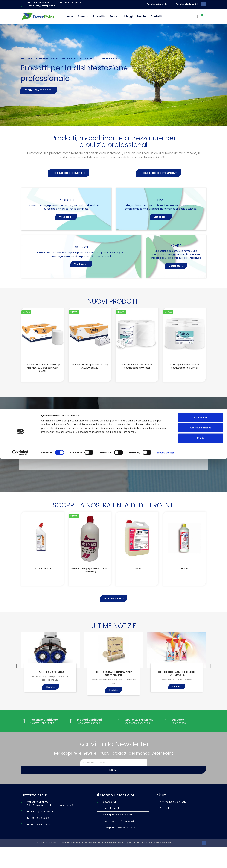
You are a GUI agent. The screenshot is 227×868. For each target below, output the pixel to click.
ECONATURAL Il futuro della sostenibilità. (113, 702)
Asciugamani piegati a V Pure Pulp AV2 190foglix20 (90, 391)
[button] (69, 173)
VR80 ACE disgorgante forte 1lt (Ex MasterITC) (90, 595)
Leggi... (51, 715)
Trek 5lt (137, 594)
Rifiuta (201, 847)
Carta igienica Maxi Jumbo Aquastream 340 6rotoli (137, 391)
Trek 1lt (185, 594)
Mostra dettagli (166, 862)
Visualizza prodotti (39, 90)
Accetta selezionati (201, 837)
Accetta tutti (201, 827)
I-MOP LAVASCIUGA (50, 700)
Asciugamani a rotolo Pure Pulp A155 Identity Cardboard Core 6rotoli (43, 393)
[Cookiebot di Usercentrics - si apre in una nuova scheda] (20, 862)
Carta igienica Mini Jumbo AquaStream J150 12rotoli (184, 391)
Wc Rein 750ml (43, 594)
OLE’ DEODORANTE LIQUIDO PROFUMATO (177, 702)
